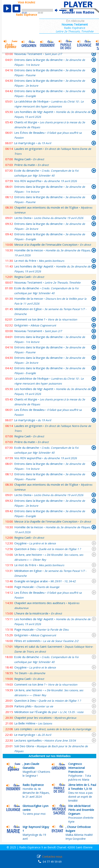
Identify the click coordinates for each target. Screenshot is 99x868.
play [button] (7, 8)
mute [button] (58, 10)
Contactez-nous (52, 857)
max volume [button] (71, 10)
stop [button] (16, 8)
